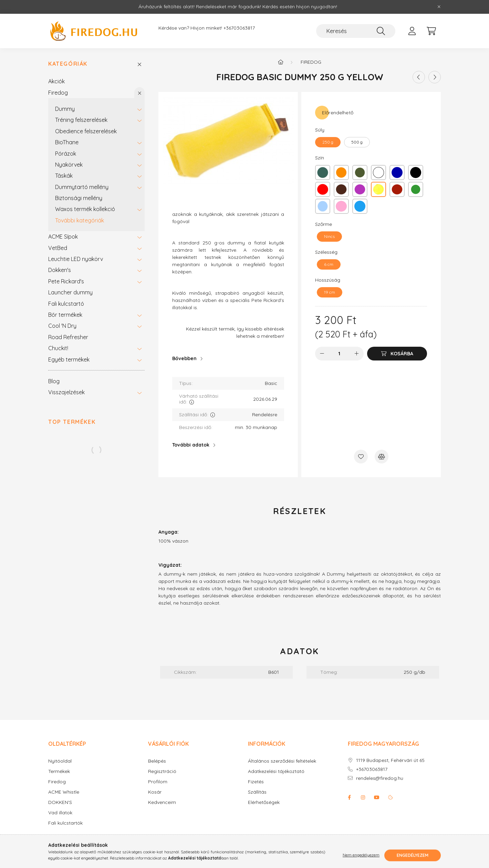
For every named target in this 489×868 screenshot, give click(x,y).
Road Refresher (68, 337)
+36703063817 (239, 28)
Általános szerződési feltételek (282, 761)
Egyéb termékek (69, 359)
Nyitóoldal (60, 761)
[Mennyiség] (339, 354)
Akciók (56, 81)
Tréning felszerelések (81, 120)
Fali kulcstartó (66, 304)
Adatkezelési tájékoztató (276, 771)
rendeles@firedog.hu (380, 778)
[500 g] (357, 142)
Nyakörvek (69, 165)
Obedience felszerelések (86, 131)
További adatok (191, 445)
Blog (54, 381)
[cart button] (431, 31)
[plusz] (357, 354)
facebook (349, 797)
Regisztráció (162, 771)
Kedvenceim (162, 802)
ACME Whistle (64, 792)
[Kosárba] (397, 354)
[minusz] (322, 354)
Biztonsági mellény (79, 198)
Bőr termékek (65, 315)
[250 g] (328, 142)
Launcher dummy (70, 292)
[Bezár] (439, 7)
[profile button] (412, 31)
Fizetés (256, 782)
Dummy (65, 109)
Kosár (155, 792)
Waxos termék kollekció (85, 209)
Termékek (59, 771)
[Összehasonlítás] (382, 457)
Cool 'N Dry (62, 326)
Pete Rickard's (66, 281)
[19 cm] (330, 292)
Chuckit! (58, 348)
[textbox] (228, 281)
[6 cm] (329, 264)
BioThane (67, 142)
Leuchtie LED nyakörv (76, 259)
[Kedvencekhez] (361, 457)
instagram (363, 797)
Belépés (157, 761)
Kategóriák (68, 64)
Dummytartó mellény (82, 187)
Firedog (58, 93)
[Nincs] (329, 237)
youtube (377, 797)
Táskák (64, 176)
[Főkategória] (281, 62)
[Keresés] (356, 31)
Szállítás (257, 792)
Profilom (158, 782)
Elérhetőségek (264, 802)
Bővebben (184, 358)
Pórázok (66, 154)
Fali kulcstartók (65, 823)
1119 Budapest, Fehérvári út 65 (390, 760)
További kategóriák (80, 220)
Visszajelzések (66, 392)
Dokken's (60, 270)
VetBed (58, 248)
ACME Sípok (63, 237)
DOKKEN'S (60, 802)
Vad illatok (60, 813)
